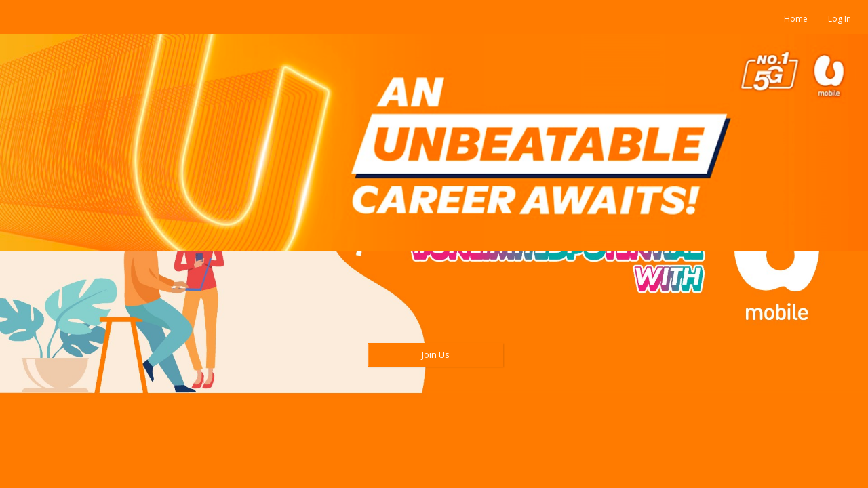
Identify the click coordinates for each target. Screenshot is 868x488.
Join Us (436, 354)
